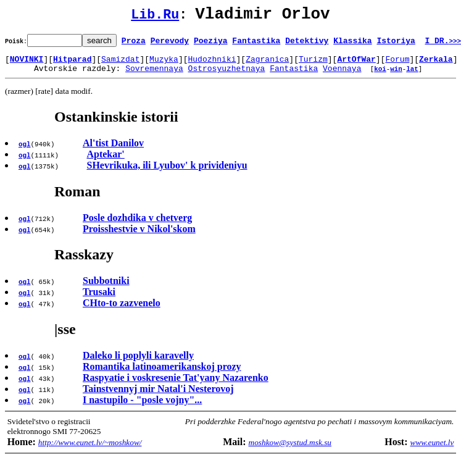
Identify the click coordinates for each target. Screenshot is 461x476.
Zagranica (267, 64)
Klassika (352, 44)
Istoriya (396, 44)
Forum (397, 64)
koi (380, 76)
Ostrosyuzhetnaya (227, 75)
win (396, 76)
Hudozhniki (212, 64)
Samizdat (120, 64)
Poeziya (211, 44)
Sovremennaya (154, 75)
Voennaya (342, 75)
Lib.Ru (155, 17)
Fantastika (256, 44)
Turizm (313, 64)
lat (412, 76)
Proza (134, 44)
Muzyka (164, 64)
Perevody (170, 44)
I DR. (443, 44)
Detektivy (307, 44)
